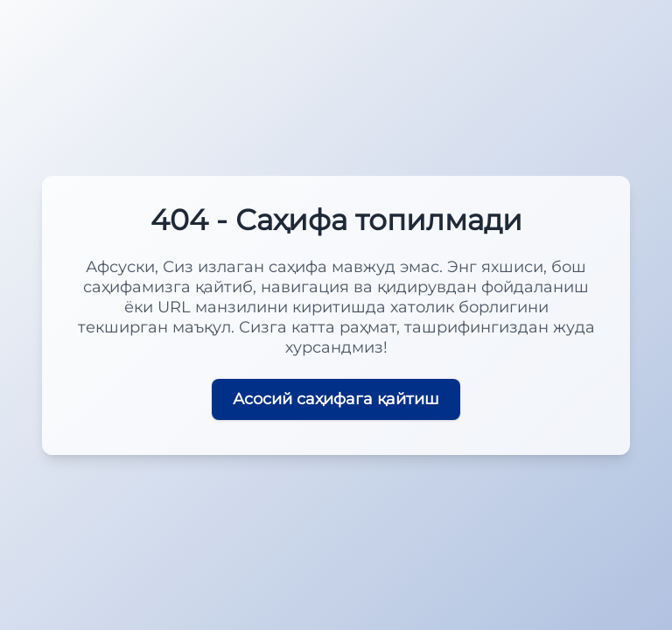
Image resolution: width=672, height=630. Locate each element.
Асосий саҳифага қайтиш (336, 399)
